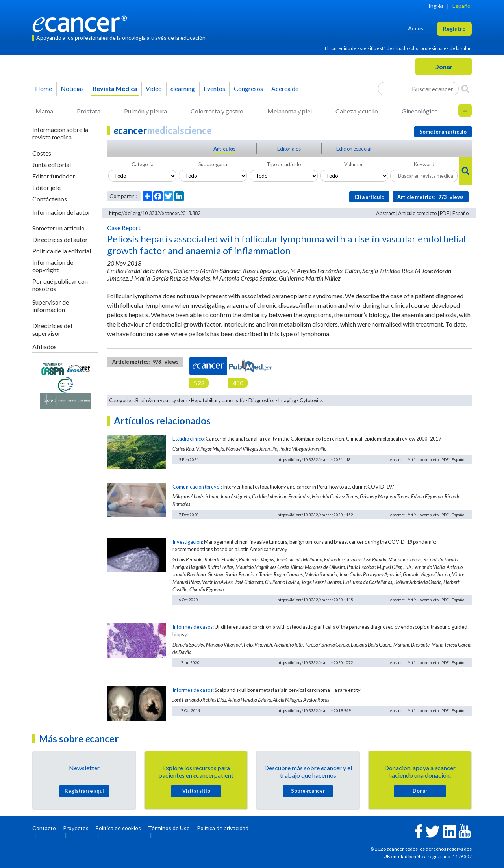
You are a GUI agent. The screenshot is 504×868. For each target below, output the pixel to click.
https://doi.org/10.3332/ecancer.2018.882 (155, 213)
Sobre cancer (308, 791)
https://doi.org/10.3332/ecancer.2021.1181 (315, 459)
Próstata (89, 111)
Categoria (143, 164)
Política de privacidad (223, 828)
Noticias (72, 88)
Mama (44, 111)
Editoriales (289, 149)
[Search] (465, 89)
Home (44, 88)
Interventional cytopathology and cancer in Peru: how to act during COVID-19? (309, 487)
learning (183, 88)
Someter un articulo (58, 228)
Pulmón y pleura (145, 111)
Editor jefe (46, 187)
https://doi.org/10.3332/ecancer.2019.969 (314, 710)
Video (154, 88)
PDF (445, 213)
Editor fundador (54, 176)
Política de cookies (118, 828)
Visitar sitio (196, 791)
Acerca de (285, 88)
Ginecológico (420, 111)
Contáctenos (50, 199)
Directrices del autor (60, 239)
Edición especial (354, 149)
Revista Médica (115, 88)
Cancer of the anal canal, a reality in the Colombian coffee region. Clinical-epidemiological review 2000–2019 (323, 439)
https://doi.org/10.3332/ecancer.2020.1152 (315, 515)
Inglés (436, 6)
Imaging (287, 400)
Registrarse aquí (84, 791)
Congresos (248, 88)
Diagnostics (261, 400)
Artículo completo (417, 213)
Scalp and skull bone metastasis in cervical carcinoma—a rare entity (288, 690)
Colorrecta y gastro (217, 111)
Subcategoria (213, 164)
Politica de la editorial (62, 251)
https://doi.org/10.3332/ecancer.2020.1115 (315, 600)
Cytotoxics (311, 400)
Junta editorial (52, 164)
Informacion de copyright (53, 266)
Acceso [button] (417, 28)
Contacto (44, 828)
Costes (42, 153)
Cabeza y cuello (357, 111)
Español (462, 6)
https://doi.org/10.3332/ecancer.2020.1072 (315, 662)
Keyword (424, 164)
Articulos (224, 149)
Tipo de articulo (284, 164)
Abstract (385, 213)
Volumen (354, 164)
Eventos (214, 88)
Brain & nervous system (161, 400)
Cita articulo (369, 197)
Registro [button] (454, 29)
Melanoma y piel (290, 111)
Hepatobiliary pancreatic (218, 400)
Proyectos (76, 828)
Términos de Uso (169, 828)
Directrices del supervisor (52, 329)
